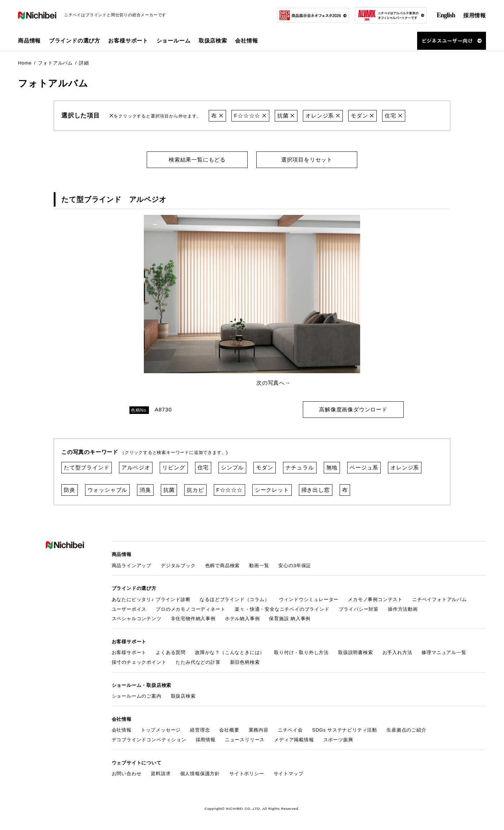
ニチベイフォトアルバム (439, 599)
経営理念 (200, 730)
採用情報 (475, 15)
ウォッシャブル (108, 490)
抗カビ (195, 490)
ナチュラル (300, 467)
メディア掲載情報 (294, 740)
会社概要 (229, 730)
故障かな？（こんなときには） (230, 652)
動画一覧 (259, 566)
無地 (332, 467)
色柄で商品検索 (223, 566)
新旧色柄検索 (245, 662)
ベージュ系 (364, 467)
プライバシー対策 (359, 609)
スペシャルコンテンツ (137, 619)
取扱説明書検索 (356, 652)
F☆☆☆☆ (250, 116)
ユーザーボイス (129, 609)
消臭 (145, 490)
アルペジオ (136, 467)
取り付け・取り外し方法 (301, 652)
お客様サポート (129, 652)
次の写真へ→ (273, 383)
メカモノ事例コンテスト (375, 599)
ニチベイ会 (290, 730)
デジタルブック (178, 566)
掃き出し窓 (316, 490)
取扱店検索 (213, 41)
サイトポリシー (247, 774)
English (446, 15)
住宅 (394, 116)
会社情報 (122, 730)
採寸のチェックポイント (139, 662)
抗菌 (286, 116)
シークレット (272, 490)
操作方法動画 (403, 609)
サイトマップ (289, 774)
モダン (362, 116)
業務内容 (259, 730)
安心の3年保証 (295, 566)
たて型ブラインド (87, 467)
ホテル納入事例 (242, 619)
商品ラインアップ (132, 566)
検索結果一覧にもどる (197, 160)
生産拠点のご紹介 (406, 730)
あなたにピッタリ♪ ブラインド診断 (151, 599)
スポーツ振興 (338, 740)
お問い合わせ (127, 774)
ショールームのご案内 (137, 696)
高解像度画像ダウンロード (353, 409)
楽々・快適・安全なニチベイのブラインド (282, 609)
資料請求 (161, 774)
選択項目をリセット (307, 160)
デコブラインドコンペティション (149, 740)
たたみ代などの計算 (198, 662)
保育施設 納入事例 (290, 619)
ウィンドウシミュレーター (309, 599)
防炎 (70, 490)
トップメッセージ (161, 730)
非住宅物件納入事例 (193, 619)
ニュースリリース (245, 740)
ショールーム (174, 41)
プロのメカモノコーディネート (191, 609)
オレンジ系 (323, 116)
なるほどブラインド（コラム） (235, 599)
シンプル (232, 467)
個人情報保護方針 (200, 774)
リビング (174, 467)
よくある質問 (171, 652)
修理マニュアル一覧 (444, 652)
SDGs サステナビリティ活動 (345, 730)
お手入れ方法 (397, 652)
